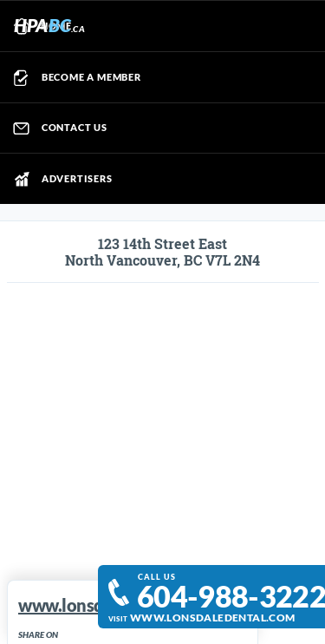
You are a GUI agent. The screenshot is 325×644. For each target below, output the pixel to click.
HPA (49, 25)
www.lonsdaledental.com (213, 617)
